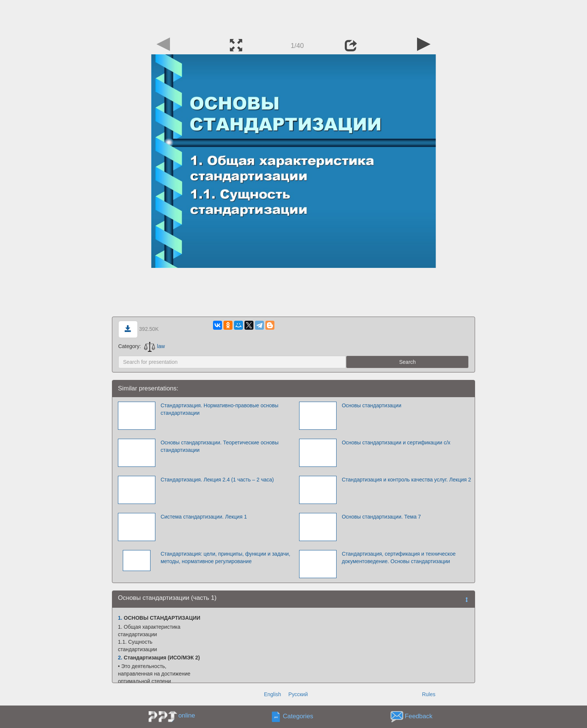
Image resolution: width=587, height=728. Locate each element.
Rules (429, 694)
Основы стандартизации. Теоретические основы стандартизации (220, 446)
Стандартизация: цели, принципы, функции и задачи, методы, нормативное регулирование (225, 558)
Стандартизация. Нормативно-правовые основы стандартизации (220, 409)
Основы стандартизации (372, 405)
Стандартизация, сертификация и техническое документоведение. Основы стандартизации (399, 558)
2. (120, 658)
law (154, 346)
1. (120, 618)
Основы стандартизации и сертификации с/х (396, 442)
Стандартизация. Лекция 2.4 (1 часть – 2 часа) (217, 480)
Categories (298, 717)
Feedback (419, 717)
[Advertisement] (293, 17)
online (187, 715)
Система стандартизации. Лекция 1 (204, 517)
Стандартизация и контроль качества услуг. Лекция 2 (406, 480)
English (273, 694)
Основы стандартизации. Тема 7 (381, 517)
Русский (298, 694)
